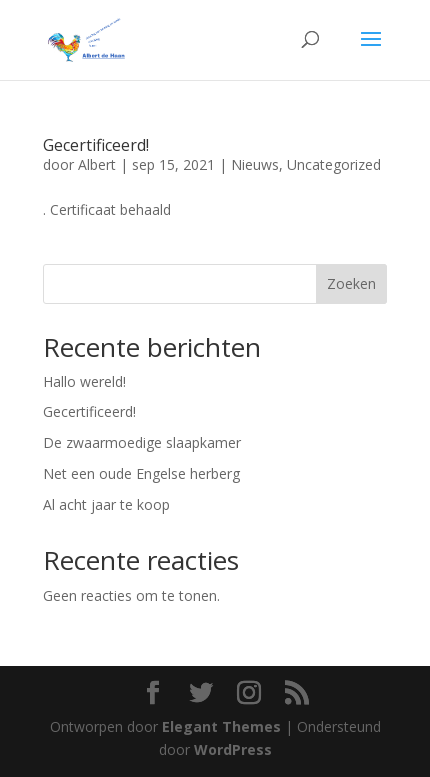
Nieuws (255, 164)
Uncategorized (334, 164)
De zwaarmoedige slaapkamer (142, 442)
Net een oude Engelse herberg (141, 473)
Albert (97, 164)
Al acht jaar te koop (106, 504)
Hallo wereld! (84, 381)
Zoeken (351, 283)
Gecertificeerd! (96, 145)
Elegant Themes (221, 726)
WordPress (233, 749)
